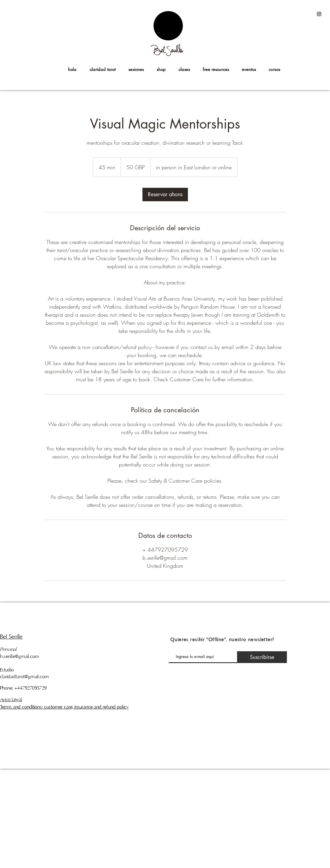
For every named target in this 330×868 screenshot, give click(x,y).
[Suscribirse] (262, 657)
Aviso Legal (11, 700)
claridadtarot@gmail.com (24, 677)
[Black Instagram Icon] (319, 14)
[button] (274, 69)
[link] (165, 195)
